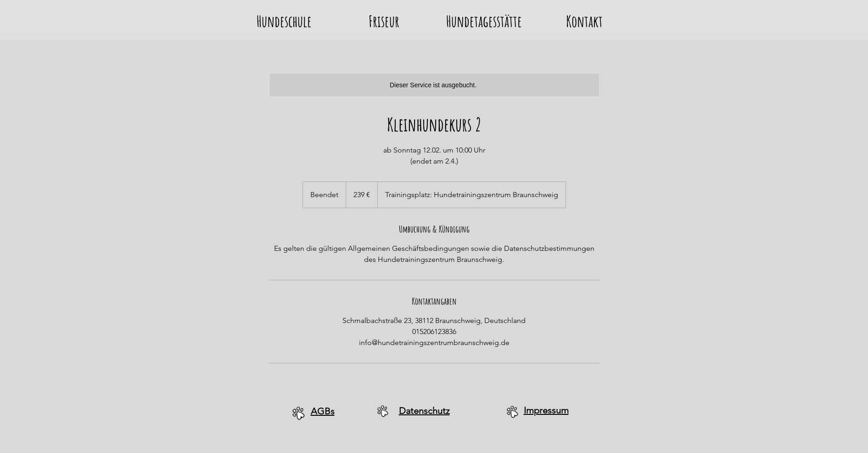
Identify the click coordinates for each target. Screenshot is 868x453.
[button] (284, 19)
